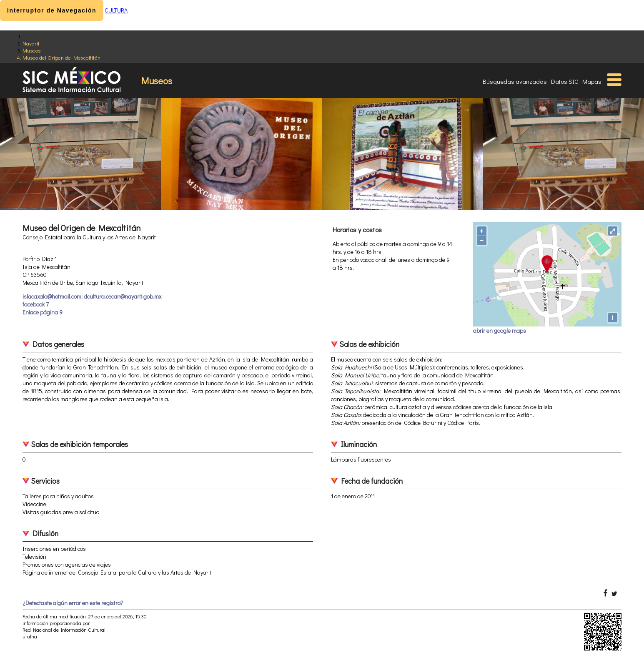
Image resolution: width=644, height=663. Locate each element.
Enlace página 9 (43, 312)
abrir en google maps (500, 330)
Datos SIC (565, 81)
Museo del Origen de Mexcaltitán (61, 57)
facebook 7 (36, 304)
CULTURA (116, 10)
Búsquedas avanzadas (515, 81)
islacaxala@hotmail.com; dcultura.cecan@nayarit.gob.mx (92, 296)
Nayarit (31, 43)
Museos (31, 50)
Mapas (592, 81)
